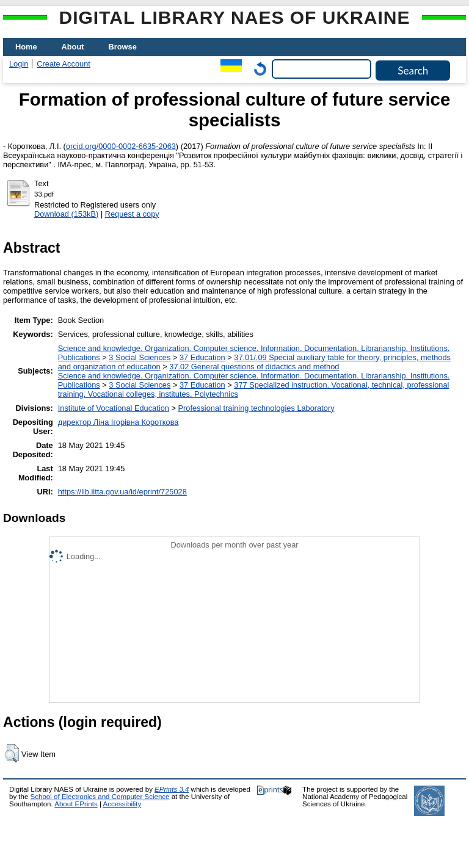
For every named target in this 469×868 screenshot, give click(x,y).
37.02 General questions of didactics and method (254, 367)
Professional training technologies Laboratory (256, 408)
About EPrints (76, 804)
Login (19, 64)
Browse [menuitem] (123, 47)
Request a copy (132, 214)
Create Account (64, 64)
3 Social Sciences (140, 357)
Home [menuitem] (26, 47)
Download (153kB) (66, 214)
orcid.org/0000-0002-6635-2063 (121, 146)
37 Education (202, 357)
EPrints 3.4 (172, 789)
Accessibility (122, 804)
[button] (12, 753)
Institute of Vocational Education (114, 408)
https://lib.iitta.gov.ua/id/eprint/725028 (122, 492)
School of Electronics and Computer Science (100, 797)
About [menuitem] (73, 47)
